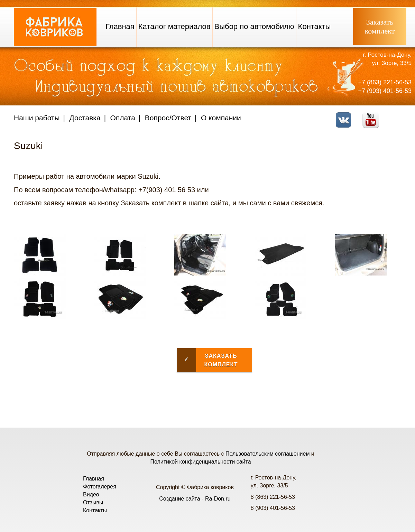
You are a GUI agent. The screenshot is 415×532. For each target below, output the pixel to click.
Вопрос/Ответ (168, 118)
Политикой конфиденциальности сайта (200, 462)
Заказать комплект (207, 360)
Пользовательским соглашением (268, 454)
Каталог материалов (174, 26)
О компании (221, 118)
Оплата (123, 118)
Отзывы (93, 502)
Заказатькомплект (380, 26)
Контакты (315, 26)
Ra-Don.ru (218, 499)
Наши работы (37, 118)
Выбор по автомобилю (254, 26)
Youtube (373, 116)
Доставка (85, 118)
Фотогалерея (100, 487)
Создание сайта (180, 499)
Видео (91, 494)
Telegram (400, 116)
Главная (120, 26)
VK (345, 116)
